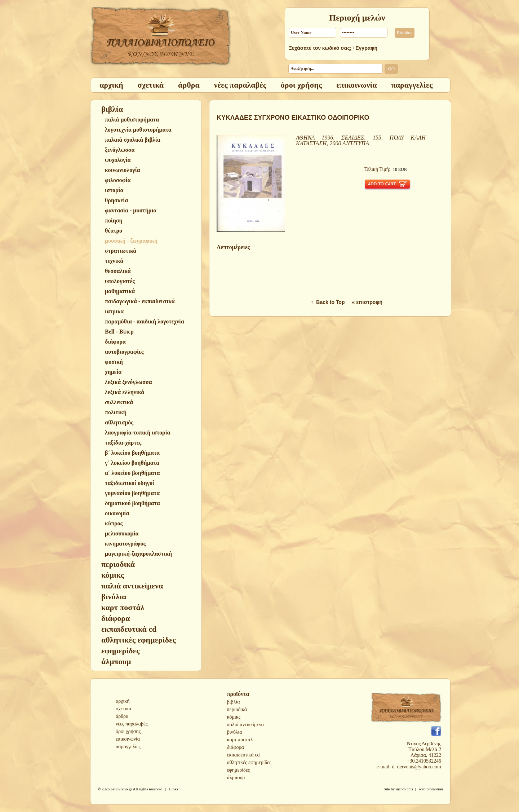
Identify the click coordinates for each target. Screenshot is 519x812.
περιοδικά (237, 709)
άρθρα (122, 716)
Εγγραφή (366, 48)
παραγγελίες (128, 747)
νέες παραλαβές (132, 724)
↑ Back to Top (328, 302)
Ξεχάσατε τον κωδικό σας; (320, 48)
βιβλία (234, 702)
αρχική (123, 701)
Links (174, 789)
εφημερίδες (238, 770)
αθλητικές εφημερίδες (249, 762)
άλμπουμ (236, 778)
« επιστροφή (367, 302)
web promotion (431, 789)
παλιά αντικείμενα (245, 725)
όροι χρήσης (128, 731)
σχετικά (123, 709)
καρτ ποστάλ (240, 740)
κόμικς (234, 717)
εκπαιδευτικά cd (243, 755)
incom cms (404, 789)
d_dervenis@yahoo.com (417, 767)
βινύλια (235, 732)
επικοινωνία (128, 739)
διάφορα (236, 747)
